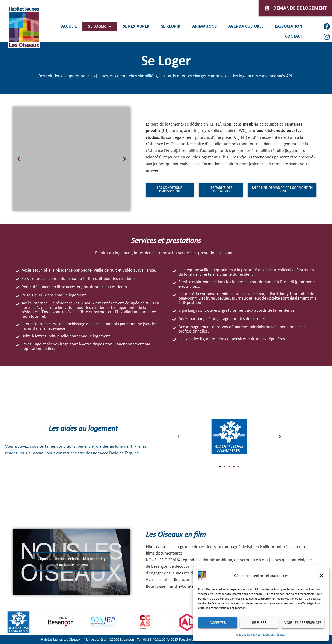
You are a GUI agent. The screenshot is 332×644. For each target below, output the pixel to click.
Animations (204, 26)
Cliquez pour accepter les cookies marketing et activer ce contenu (72, 562)
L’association (289, 26)
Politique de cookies (248, 635)
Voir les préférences (303, 622)
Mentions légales (274, 635)
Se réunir (171, 26)
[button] (322, 576)
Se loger (100, 27)
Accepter (218, 622)
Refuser (259, 622)
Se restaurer (136, 26)
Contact (294, 36)
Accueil (69, 26)
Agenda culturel (246, 26)
